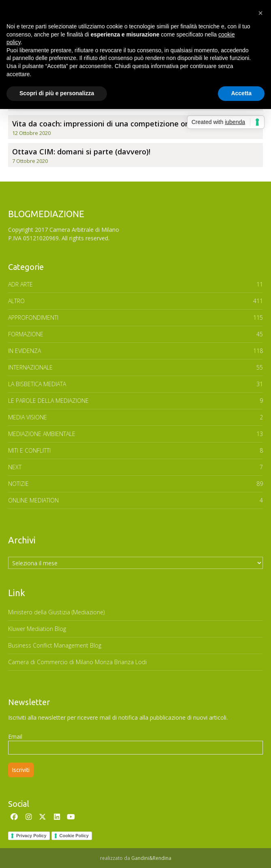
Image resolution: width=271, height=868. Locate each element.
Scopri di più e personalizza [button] (57, 93)
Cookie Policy (74, 836)
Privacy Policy (31, 836)
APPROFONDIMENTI (33, 317)
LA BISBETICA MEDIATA (37, 384)
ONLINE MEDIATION (33, 500)
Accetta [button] (241, 93)
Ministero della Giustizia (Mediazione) (56, 612)
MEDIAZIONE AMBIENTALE (42, 434)
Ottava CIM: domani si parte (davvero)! (81, 152)
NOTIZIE (18, 484)
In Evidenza (25, 351)
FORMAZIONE (26, 334)
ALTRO (16, 301)
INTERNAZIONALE (30, 367)
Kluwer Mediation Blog (37, 629)
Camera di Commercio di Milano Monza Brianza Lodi (77, 662)
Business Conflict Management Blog (55, 645)
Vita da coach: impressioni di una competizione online (107, 124)
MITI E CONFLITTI (29, 450)
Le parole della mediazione (48, 401)
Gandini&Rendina (151, 858)
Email (15, 737)
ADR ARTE (20, 284)
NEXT (15, 467)
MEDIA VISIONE (28, 417)
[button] (260, 13)
